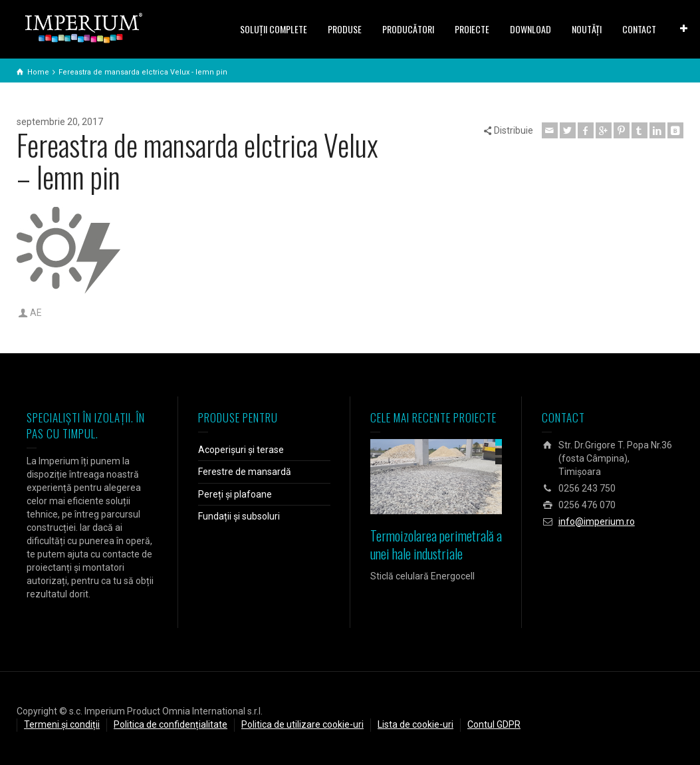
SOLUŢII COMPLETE (274, 29)
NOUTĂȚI (587, 29)
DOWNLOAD (530, 29)
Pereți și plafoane (235, 494)
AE (36, 313)
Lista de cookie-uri (415, 724)
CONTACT (639, 29)
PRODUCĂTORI (408, 29)
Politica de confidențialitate (171, 724)
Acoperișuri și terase (241, 450)
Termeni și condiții (62, 724)
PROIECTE (472, 29)
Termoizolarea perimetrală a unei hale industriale (436, 544)
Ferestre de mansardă (245, 472)
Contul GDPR (494, 724)
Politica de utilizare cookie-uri (302, 724)
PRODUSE (345, 29)
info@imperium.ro (597, 522)
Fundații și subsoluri (239, 516)
